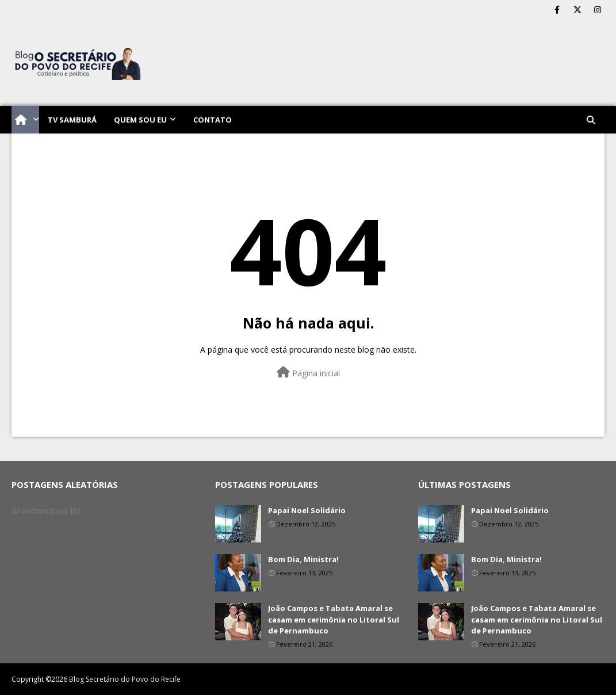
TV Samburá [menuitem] (72, 120)
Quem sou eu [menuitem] (140, 120)
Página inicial (308, 373)
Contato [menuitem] (213, 120)
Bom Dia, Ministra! (303, 559)
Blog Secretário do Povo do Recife (125, 679)
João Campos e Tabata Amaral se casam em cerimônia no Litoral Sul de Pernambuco (334, 619)
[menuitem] (25, 120)
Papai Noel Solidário (307, 510)
